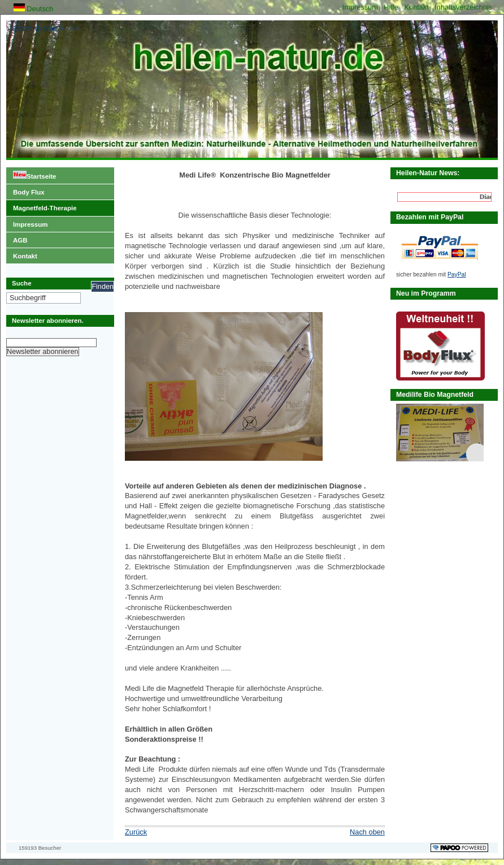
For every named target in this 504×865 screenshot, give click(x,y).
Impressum (361, 7)
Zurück (136, 832)
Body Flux (25, 190)
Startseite (31, 174)
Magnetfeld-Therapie (42, 206)
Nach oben (367, 832)
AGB (17, 238)
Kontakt (417, 7)
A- (79, 29)
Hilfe (392, 7)
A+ (63, 29)
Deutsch (34, 9)
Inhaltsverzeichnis (463, 7)
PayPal (457, 274)
